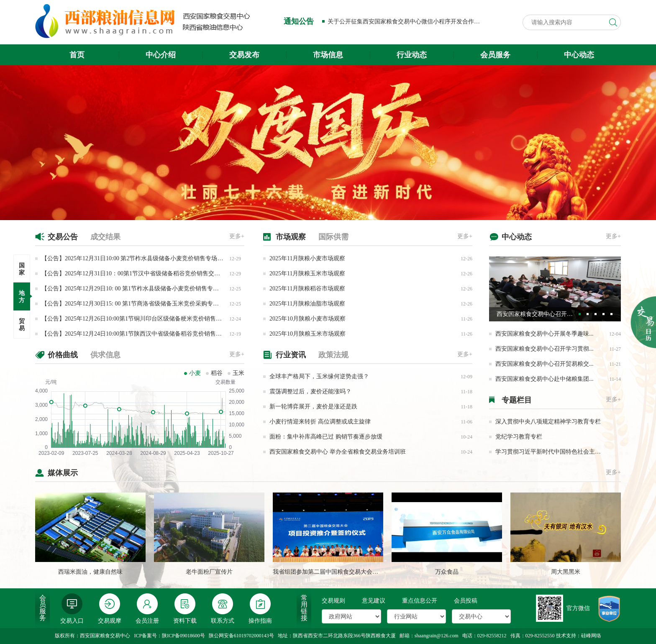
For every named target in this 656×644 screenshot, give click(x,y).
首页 (77, 55)
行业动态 (412, 55)
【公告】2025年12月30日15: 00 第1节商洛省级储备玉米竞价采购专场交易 (136, 304)
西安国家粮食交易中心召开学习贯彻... (545, 349)
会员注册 (147, 609)
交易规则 (333, 601)
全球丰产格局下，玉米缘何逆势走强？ (319, 376)
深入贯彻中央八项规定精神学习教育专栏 (548, 422)
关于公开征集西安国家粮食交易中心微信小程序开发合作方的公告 (413, 22)
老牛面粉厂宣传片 (209, 572)
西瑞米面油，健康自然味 (90, 572)
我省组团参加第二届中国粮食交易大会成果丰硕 (334, 572)
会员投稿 (466, 601)
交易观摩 (110, 609)
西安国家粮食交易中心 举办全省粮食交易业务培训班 (338, 452)
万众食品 (447, 572)
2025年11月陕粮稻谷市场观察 (307, 289)
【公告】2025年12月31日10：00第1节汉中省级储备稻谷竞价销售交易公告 (137, 273)
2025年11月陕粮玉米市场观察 (307, 273)
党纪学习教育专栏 (519, 437)
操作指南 (260, 609)
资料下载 (185, 609)
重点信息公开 (420, 601)
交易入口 (72, 609)
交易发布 (244, 55)
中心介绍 (161, 55)
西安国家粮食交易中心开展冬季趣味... (545, 334)
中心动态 (579, 55)
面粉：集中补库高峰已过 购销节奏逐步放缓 (326, 437)
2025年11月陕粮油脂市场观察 (307, 304)
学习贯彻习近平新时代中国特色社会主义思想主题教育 (566, 452)
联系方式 (223, 609)
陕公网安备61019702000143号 (241, 636)
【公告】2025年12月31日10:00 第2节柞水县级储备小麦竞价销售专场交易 (135, 258)
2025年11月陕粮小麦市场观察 (307, 258)
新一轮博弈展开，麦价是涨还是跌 (313, 407)
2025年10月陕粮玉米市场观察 (307, 334)
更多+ (237, 236)
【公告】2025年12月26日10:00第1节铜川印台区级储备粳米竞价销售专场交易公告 (146, 319)
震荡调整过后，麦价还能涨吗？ (310, 391)
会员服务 (495, 55)
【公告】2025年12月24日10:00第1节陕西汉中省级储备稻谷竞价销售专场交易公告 (146, 334)
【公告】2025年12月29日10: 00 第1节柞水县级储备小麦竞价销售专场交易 (136, 289)
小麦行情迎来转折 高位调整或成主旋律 (320, 422)
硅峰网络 (591, 636)
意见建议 (374, 601)
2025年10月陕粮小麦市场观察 (307, 319)
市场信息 (328, 55)
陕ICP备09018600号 (183, 636)
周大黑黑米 (566, 572)
